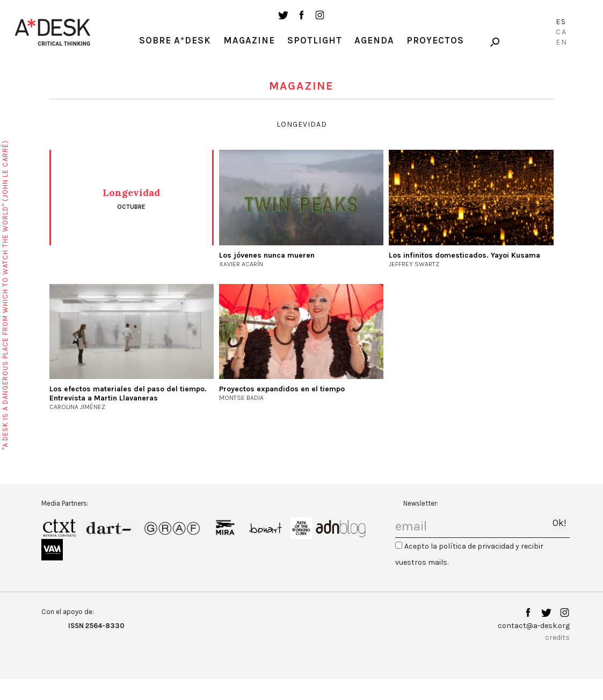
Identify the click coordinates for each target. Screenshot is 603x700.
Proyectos (435, 40)
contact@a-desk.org (534, 626)
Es (561, 22)
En (562, 42)
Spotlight (315, 40)
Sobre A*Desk (175, 40)
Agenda (374, 40)
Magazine (249, 40)
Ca (561, 32)
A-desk (53, 32)
